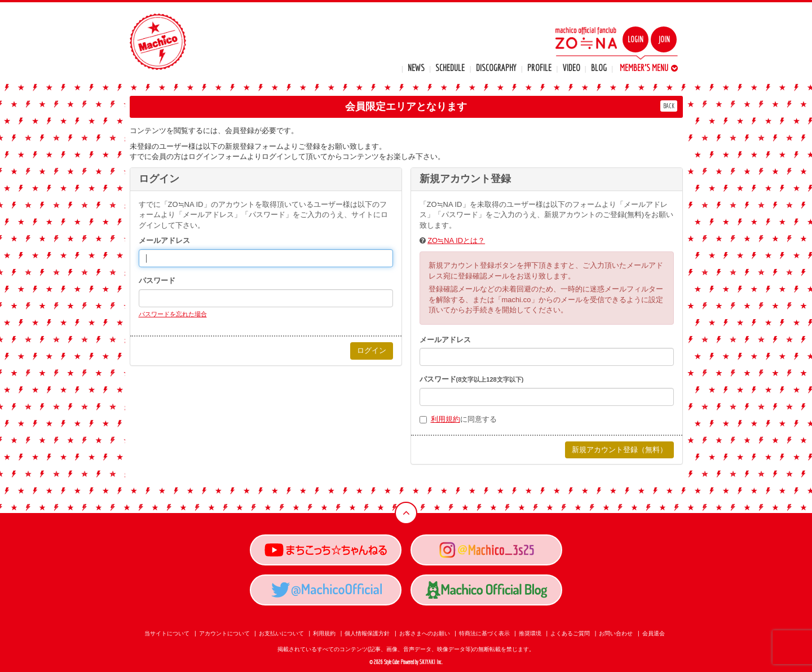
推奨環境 (530, 633)
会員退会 (654, 633)
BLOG (599, 68)
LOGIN (636, 39)
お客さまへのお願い (425, 633)
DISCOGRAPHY (496, 68)
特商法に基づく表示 (484, 633)
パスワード (157, 280)
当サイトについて (167, 633)
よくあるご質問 (570, 633)
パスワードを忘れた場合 (173, 314)
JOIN (664, 39)
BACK (669, 106)
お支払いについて (281, 633)
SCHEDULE (450, 68)
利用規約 (445, 419)
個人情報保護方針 (367, 633)
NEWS (416, 68)
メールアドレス (164, 240)
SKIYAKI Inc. (431, 662)
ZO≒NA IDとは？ (456, 240)
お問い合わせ (616, 633)
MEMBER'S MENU (649, 68)
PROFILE (539, 68)
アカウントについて (224, 633)
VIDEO (572, 68)
